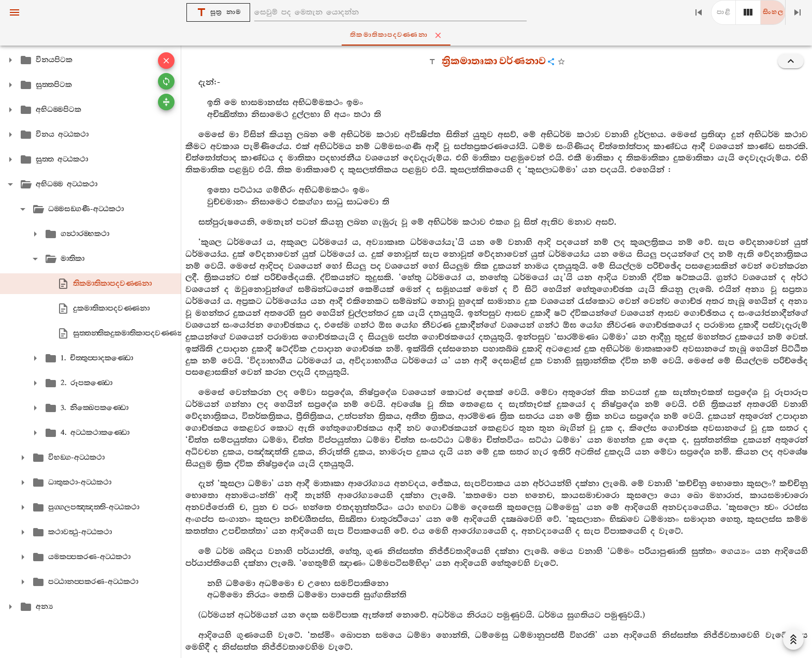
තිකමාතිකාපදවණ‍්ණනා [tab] (408, 35)
